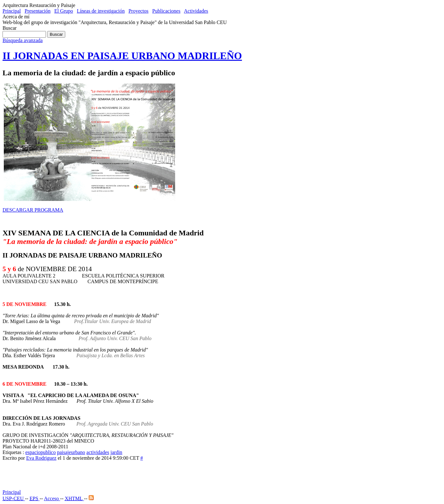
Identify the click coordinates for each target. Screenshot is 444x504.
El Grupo (64, 11)
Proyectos (139, 11)
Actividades (196, 11)
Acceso (52, 498)
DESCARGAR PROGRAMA (33, 210)
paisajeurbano (71, 452)
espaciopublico (41, 452)
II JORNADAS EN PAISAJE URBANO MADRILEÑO (122, 56)
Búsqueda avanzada (23, 40)
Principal (12, 11)
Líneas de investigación (101, 11)
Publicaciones (166, 11)
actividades (98, 452)
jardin (116, 452)
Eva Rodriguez (41, 458)
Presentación (38, 11)
